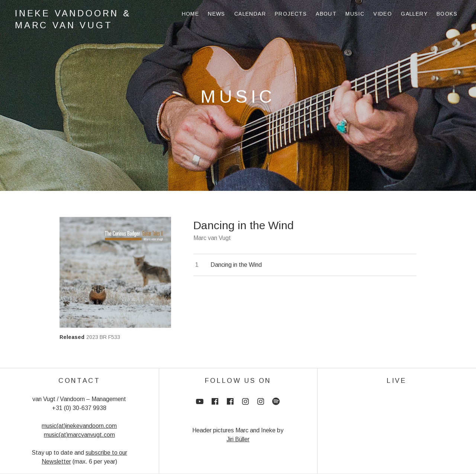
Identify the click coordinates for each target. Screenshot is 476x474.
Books (447, 14)
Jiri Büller (238, 439)
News (217, 14)
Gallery (414, 14)
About (326, 14)
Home (191, 14)
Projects (291, 14)
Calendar (250, 14)
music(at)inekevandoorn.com (79, 426)
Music (355, 14)
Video (383, 14)
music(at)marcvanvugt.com (79, 435)
